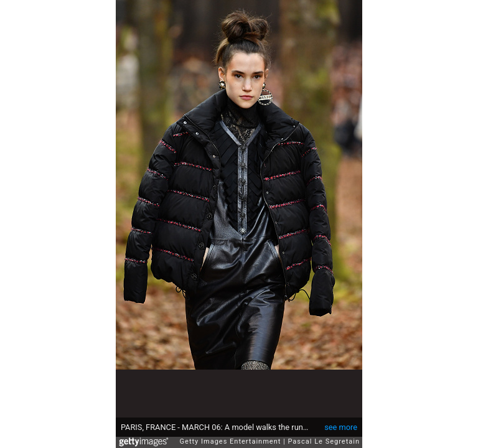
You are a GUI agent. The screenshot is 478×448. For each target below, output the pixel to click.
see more (341, 421)
